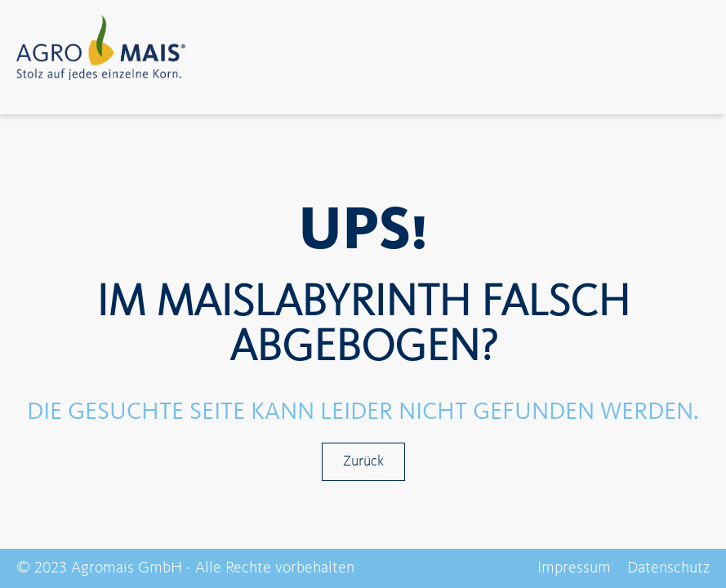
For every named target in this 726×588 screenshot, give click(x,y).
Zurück (363, 461)
